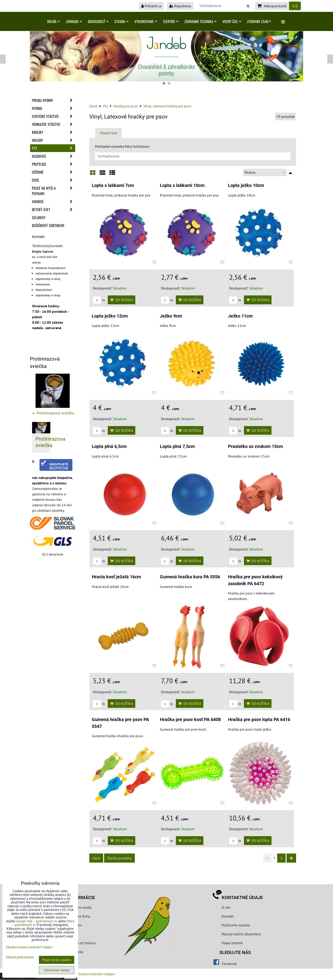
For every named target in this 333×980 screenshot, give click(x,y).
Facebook (229, 964)
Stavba (121, 21)
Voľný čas (232, 21)
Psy (54, 148)
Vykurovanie (146, 21)
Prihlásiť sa (151, 6)
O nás (226, 907)
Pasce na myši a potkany (54, 191)
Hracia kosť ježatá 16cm (116, 577)
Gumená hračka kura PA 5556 (190, 577)
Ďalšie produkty (119, 858)
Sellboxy (39, 217)
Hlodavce (54, 156)
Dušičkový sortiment (48, 225)
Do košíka (122, 300)
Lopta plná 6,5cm (109, 446)
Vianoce (54, 202)
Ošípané (54, 172)
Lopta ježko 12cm (110, 316)
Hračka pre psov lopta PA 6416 (259, 720)
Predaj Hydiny (54, 100)
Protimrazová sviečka (55, 413)
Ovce (54, 180)
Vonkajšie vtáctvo (54, 124)
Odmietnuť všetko (57, 970)
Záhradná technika (200, 21)
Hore (96, 858)
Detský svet (54, 209)
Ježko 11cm (240, 316)
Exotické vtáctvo (54, 116)
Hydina (54, 108)
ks (99, 300)
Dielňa (54, 21)
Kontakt (228, 916)
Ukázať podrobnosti (20, 957)
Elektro (171, 21)
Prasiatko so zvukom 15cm (255, 446)
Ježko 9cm (171, 316)
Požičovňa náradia (236, 925)
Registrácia (180, 6)
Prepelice (54, 164)
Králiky (54, 132)
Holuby (54, 140)
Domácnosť (98, 21)
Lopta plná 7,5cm (177, 446)
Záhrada (74, 21)
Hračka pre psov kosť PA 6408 (190, 720)
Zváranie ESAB (259, 21)
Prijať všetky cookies (57, 960)
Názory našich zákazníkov (241, 934)
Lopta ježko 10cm (246, 185)
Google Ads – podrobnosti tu (37, 921)
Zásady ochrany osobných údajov (89, 974)
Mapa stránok (232, 943)
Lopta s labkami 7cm (113, 185)
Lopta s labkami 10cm (182, 185)
